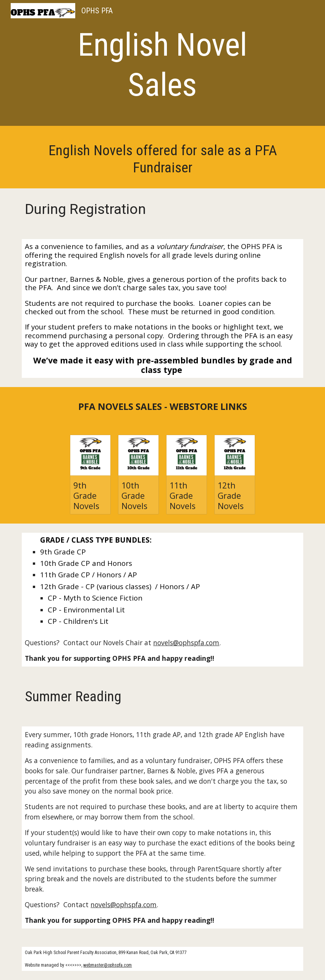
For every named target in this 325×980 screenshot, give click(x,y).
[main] (162, 65)
